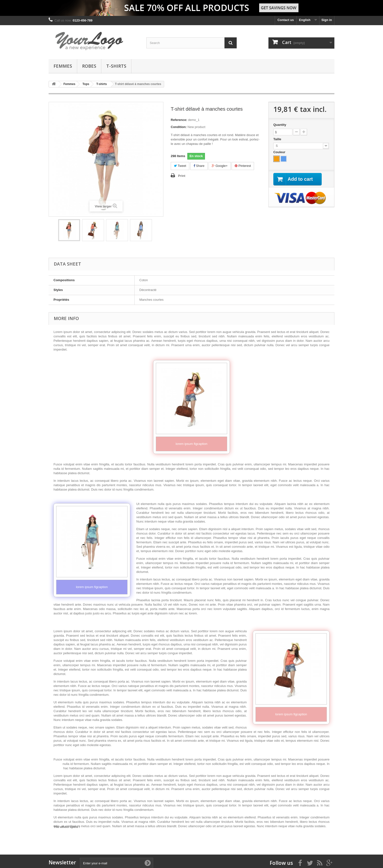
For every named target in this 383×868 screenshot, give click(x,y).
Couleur (280, 152)
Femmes (63, 66)
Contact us (286, 20)
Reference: (179, 120)
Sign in (327, 20)
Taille (278, 139)
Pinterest (243, 166)
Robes (89, 66)
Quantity (280, 125)
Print (182, 176)
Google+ (220, 166)
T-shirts (116, 66)
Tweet (180, 166)
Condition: (179, 127)
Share (199, 166)
